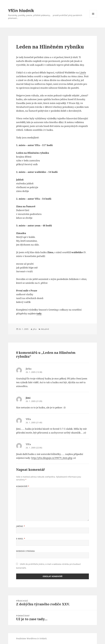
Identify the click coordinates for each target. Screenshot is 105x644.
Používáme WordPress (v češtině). (32, 638)
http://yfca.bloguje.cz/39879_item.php (52, 458)
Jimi (28, 398)
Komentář (23, 486)
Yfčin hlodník (21, 10)
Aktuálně (45, 329)
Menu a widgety (93, 18)
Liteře (83, 72)
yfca (35, 329)
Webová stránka (25, 551)
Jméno (21, 526)
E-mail (21, 539)
